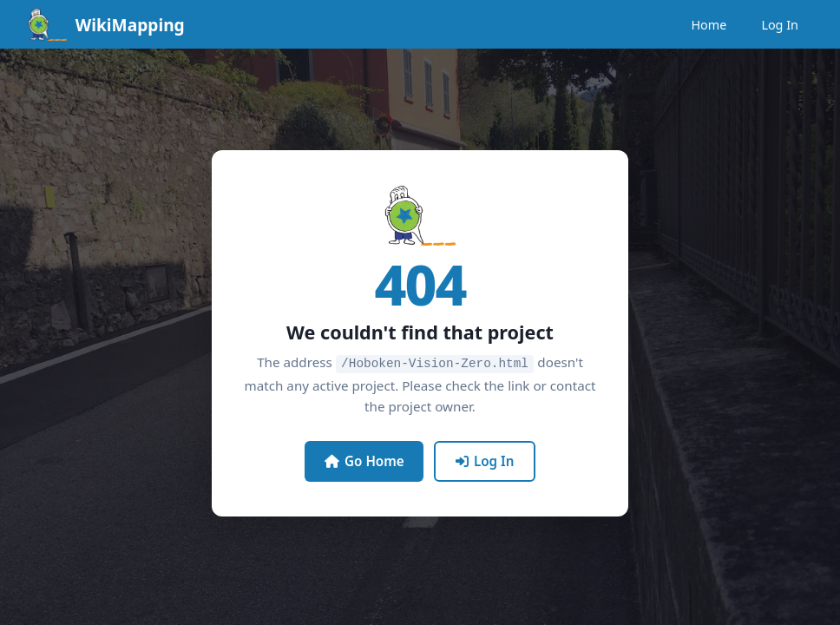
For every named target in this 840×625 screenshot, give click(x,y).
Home (709, 25)
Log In (780, 25)
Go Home (364, 460)
